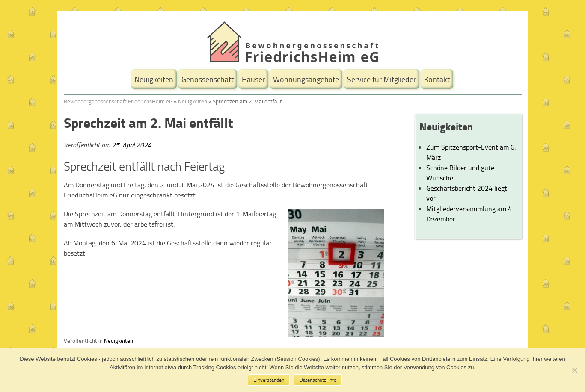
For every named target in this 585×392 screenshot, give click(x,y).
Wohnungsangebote (306, 79)
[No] (574, 370)
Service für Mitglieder (382, 79)
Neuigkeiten (154, 79)
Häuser (253, 79)
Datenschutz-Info (318, 380)
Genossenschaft (208, 79)
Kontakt (437, 79)
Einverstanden (269, 380)
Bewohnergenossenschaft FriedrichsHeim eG (118, 101)
